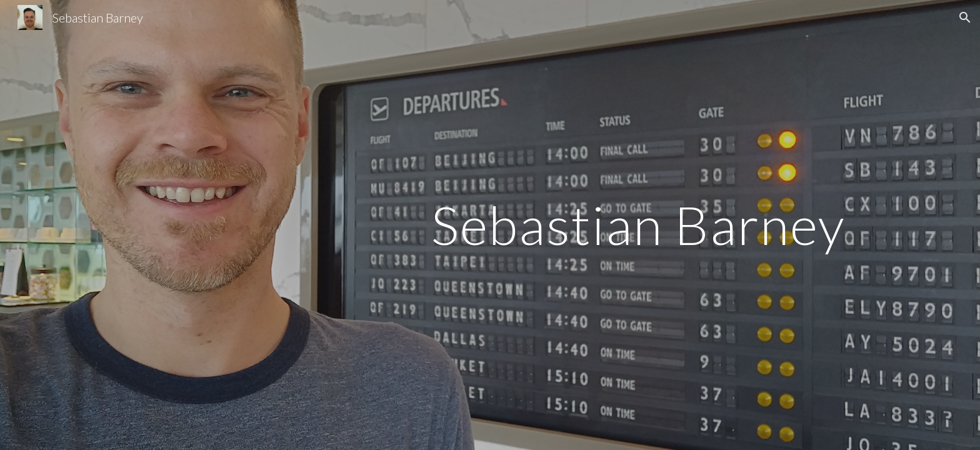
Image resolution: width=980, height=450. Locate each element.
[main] (490, 225)
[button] (965, 17)
